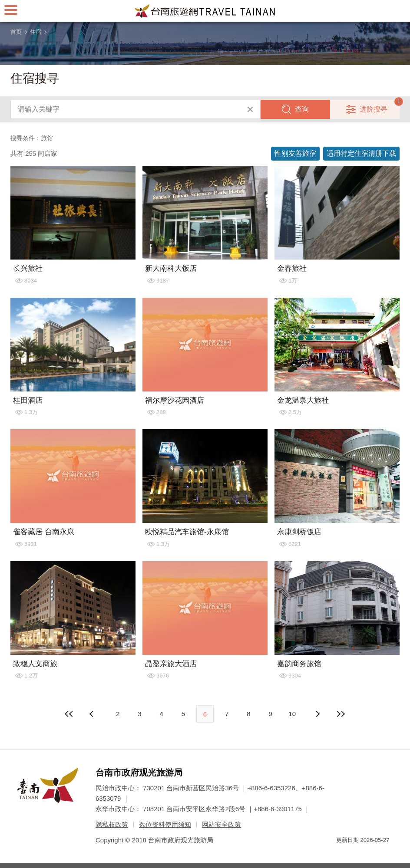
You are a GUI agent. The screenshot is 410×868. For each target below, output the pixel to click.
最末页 (341, 714)
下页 (93, 714)
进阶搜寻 (374, 109)
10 (292, 714)
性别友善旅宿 (295, 153)
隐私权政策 (112, 824)
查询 (302, 109)
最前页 (69, 714)
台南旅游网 (205, 11)
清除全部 (250, 109)
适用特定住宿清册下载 (361, 153)
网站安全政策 (222, 824)
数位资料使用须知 (165, 824)
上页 (317, 714)
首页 (16, 32)
